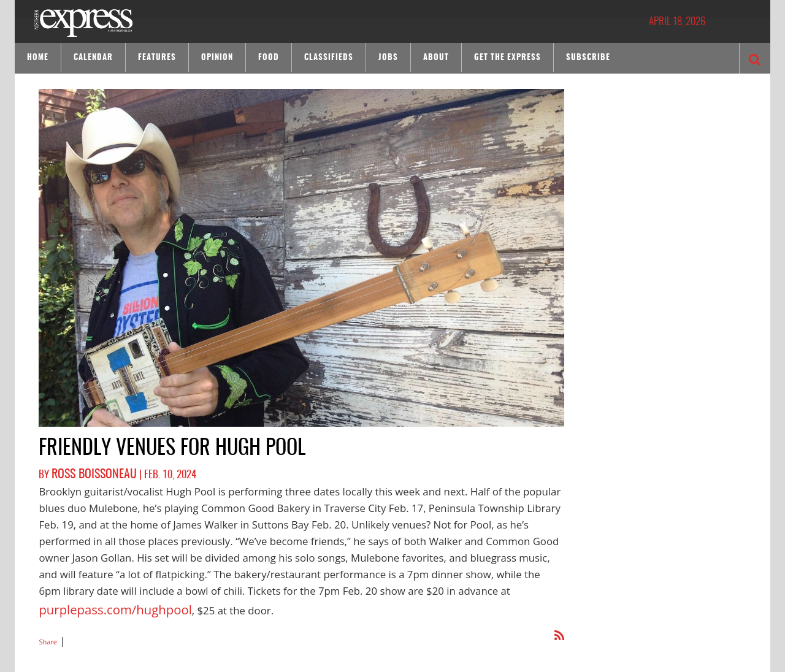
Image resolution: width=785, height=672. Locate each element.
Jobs (388, 58)
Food (269, 58)
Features (157, 58)
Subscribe (588, 58)
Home (38, 58)
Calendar (93, 58)
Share (48, 632)
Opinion (217, 58)
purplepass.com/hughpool (102, 605)
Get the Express (507, 58)
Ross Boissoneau (88, 473)
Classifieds (329, 58)
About (436, 58)
